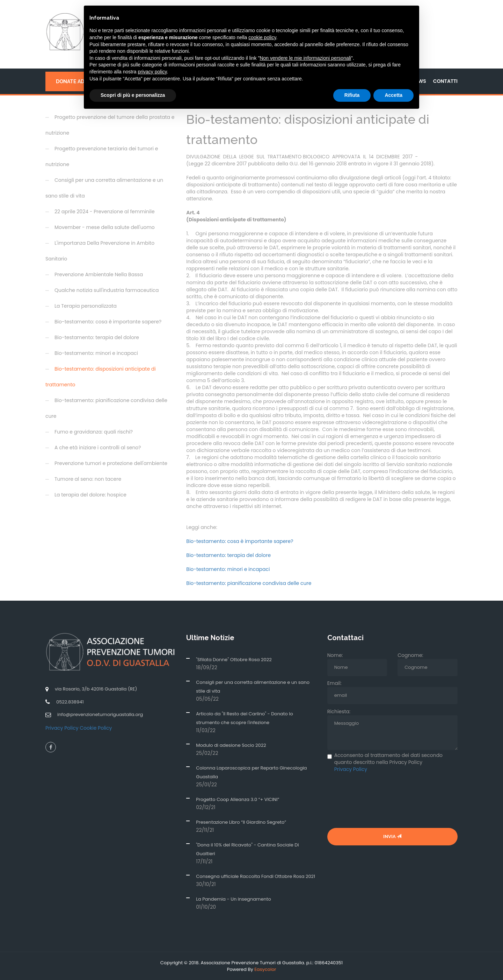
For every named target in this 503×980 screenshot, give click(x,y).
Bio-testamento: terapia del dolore (228, 555)
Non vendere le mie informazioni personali (305, 58)
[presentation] (380, 800)
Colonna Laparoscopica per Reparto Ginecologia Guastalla (251, 772)
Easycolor (265, 969)
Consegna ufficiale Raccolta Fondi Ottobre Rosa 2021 (256, 876)
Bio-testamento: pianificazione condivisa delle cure (249, 583)
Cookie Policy (96, 728)
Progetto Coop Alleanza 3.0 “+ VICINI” (238, 799)
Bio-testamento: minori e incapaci (228, 569)
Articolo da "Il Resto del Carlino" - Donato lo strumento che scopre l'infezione (245, 718)
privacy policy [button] (152, 72)
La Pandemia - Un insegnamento (234, 899)
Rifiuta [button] (352, 95)
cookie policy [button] (262, 37)
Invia (392, 836)
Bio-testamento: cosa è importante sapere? (240, 541)
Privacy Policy (62, 728)
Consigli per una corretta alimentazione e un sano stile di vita (253, 686)
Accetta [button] (393, 95)
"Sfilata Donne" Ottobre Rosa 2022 (234, 659)
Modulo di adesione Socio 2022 (231, 745)
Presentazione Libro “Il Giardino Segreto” (241, 822)
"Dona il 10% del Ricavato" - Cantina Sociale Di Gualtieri (247, 849)
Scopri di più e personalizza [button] (133, 95)
